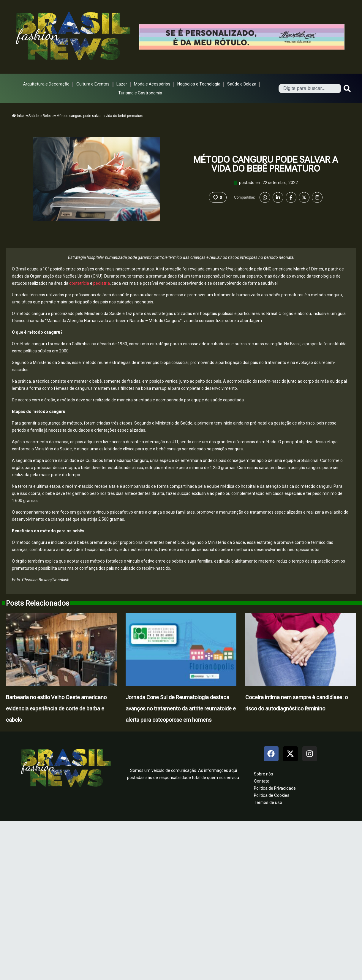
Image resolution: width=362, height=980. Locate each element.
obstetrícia (79, 283)
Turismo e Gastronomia (140, 93)
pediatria (101, 283)
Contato (262, 781)
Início (19, 116)
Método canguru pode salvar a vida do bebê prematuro (266, 164)
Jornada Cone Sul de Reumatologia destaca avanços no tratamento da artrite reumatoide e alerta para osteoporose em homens (181, 709)
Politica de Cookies (272, 795)
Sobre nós (264, 774)
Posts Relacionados (38, 603)
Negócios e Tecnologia (199, 84)
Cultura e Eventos (93, 84)
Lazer (122, 84)
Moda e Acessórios (152, 84)
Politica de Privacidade (275, 788)
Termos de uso (268, 802)
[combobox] (310, 88)
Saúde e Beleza (242, 84)
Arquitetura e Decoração (46, 84)
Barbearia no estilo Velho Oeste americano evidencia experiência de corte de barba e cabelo (56, 709)
